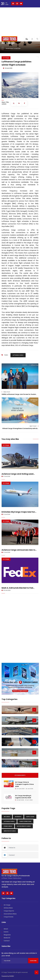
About (6, 929)
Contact (7, 941)
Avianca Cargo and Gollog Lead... (18, 474)
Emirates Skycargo (10, 831)
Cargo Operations (25, 821)
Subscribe (33, 961)
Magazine (7, 935)
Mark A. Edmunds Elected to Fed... (18, 588)
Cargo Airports (9, 911)
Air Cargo (6, 58)
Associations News (10, 914)
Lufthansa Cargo (18, 355)
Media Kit (7, 938)
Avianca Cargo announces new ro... (19, 550)
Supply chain (30, 817)
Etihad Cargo (8, 826)
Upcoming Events (20, 775)
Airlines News (8, 908)
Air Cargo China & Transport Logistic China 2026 (24, 784)
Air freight (18, 817)
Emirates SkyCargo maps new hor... (19, 512)
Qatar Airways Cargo (24, 826)
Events (6, 932)
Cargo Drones (8, 917)
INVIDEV (12, 976)
